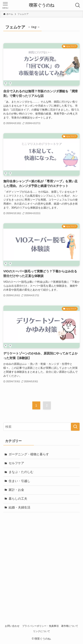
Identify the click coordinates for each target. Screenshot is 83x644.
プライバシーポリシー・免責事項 (40, 626)
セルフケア (16, 463)
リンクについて (41, 631)
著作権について (70, 626)
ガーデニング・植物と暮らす (29, 454)
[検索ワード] (41, 427)
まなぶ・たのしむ (21, 472)
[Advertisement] (41, 560)
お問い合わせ (12, 626)
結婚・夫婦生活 (19, 507)
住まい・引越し (19, 481)
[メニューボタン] (5, 5)
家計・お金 (16, 490)
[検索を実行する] (75, 427)
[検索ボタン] (78, 5)
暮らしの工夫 (18, 499)
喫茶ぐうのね (42, 5)
